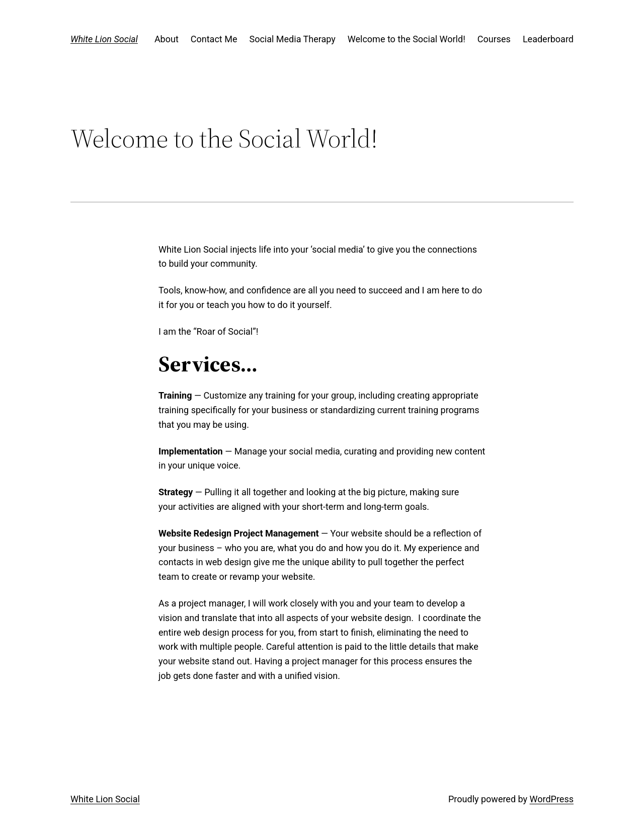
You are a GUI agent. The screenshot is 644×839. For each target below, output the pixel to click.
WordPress (552, 799)
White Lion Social (104, 39)
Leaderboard (548, 39)
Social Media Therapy (292, 39)
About (167, 39)
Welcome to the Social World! (407, 39)
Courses (494, 39)
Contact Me (214, 39)
